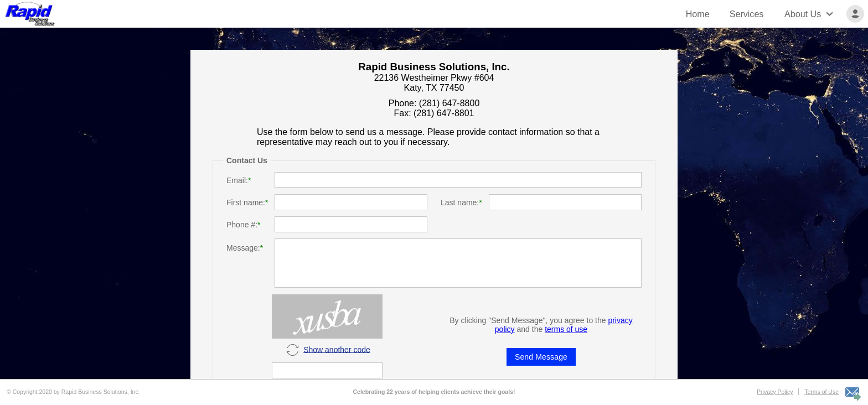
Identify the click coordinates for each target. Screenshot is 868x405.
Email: (237, 180)
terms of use (566, 329)
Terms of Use (821, 392)
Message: (243, 248)
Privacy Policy (775, 392)
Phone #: (242, 225)
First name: (246, 202)
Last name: (460, 202)
